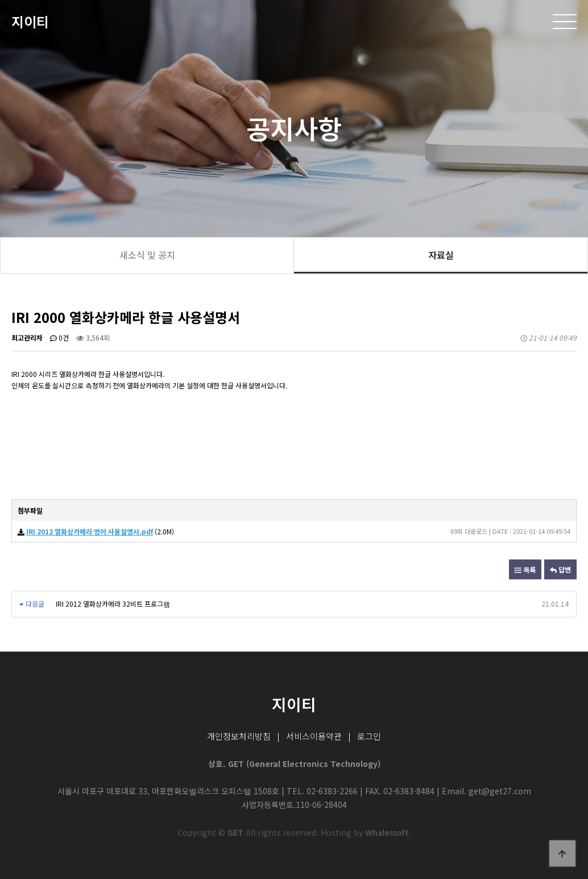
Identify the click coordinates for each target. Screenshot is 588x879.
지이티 (30, 21)
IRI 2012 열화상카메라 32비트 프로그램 (113, 604)
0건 (59, 337)
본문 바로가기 (0, 0)
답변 (560, 569)
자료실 (441, 255)
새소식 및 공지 (147, 255)
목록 (525, 569)
